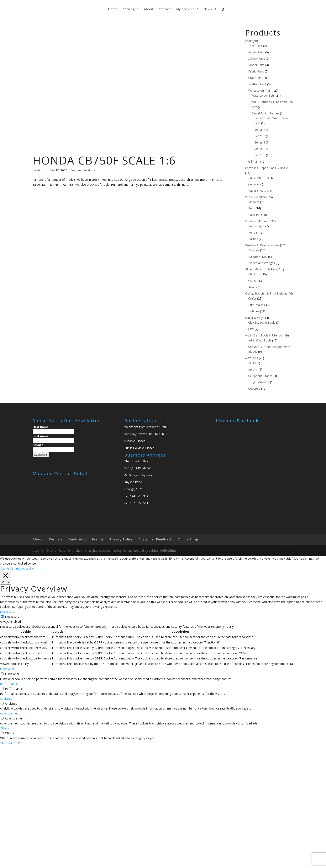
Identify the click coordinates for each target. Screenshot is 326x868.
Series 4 (260, 149)
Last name (41, 436)
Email (38, 445)
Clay (251, 329)
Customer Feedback (155, 539)
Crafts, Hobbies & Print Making (266, 293)
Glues (252, 281)
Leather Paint (257, 84)
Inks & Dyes (256, 226)
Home (113, 9)
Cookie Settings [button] (10, 568)
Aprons (253, 369)
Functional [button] (7, 669)
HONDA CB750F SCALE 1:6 (104, 160)
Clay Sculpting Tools (262, 322)
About (149, 9)
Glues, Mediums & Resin (262, 269)
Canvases (255, 184)
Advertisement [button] (10, 713)
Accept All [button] (29, 568)
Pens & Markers (256, 197)
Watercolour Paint (260, 90)
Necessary (12, 617)
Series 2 (260, 136)
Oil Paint (254, 161)
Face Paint (255, 46)
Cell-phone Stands (260, 376)
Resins (253, 287)
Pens (252, 208)
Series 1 (260, 130)
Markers (254, 202)
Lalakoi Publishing (162, 551)
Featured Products (83, 170)
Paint (249, 41)
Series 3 (260, 142)
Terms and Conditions (67, 539)
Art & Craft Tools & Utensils (264, 335)
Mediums (254, 274)
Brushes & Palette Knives (262, 245)
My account (185, 9)
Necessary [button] (7, 612)
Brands (98, 539)
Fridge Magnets (259, 382)
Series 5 (260, 155)
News (208, 9)
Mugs (252, 363)
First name (41, 427)
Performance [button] (9, 684)
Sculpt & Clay (254, 318)
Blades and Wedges (262, 263)
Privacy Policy (121, 539)
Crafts (252, 298)
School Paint (257, 58)
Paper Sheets (257, 191)
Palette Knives (258, 257)
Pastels (253, 239)
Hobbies (254, 311)
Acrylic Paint (256, 52)
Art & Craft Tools (260, 340)
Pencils (253, 233)
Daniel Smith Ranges (265, 113)
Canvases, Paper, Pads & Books (267, 168)
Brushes (254, 250)
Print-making (257, 305)
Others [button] (5, 728)
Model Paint (256, 65)
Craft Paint (255, 78)
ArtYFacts (252, 358)
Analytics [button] (6, 699)
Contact (165, 9)
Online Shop (188, 539)
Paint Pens (255, 215)
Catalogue (131, 9)
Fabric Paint (256, 71)
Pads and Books (259, 178)
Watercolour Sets (263, 95)
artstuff (41, 170)
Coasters (254, 389)
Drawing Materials (257, 221)
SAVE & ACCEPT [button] (11, 743)
